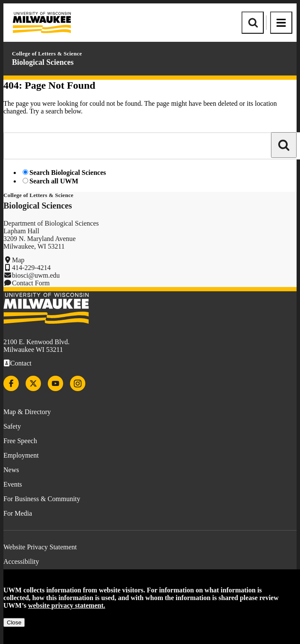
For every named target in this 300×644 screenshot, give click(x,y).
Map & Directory (27, 412)
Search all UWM (54, 181)
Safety (12, 426)
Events (13, 484)
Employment (21, 455)
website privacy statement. (67, 605)
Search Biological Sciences (68, 173)
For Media (18, 513)
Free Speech (20, 441)
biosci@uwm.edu (36, 275)
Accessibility (21, 561)
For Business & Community (42, 499)
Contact (21, 363)
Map (18, 260)
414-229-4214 (31, 268)
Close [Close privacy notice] (14, 622)
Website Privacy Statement (40, 547)
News (11, 470)
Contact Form (31, 283)
